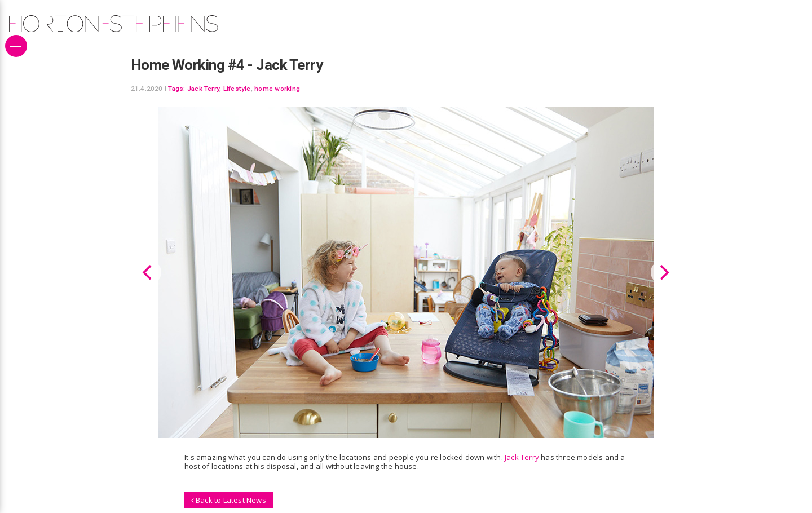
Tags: (176, 89)
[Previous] (149, 272)
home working (277, 89)
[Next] (663, 272)
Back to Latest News (229, 499)
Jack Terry (203, 89)
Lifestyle (237, 89)
